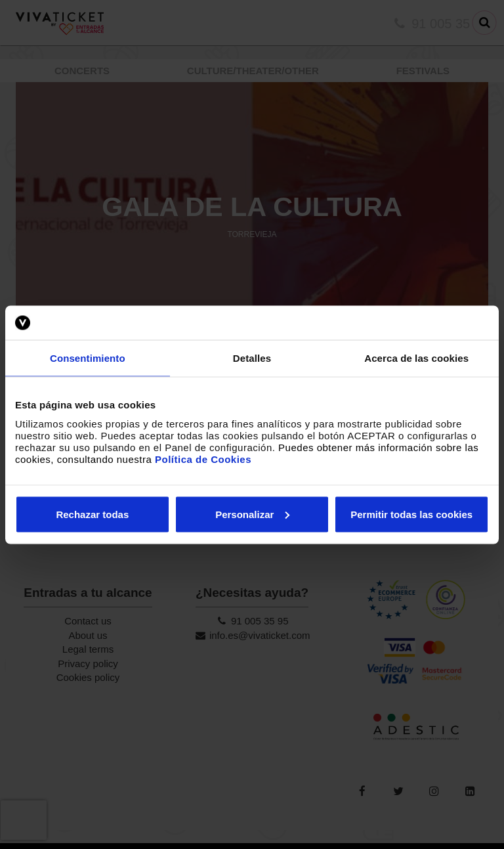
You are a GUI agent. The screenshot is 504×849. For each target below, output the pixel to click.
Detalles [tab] (252, 358)
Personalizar (252, 514)
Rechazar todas (92, 514)
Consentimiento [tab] (88, 358)
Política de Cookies (203, 459)
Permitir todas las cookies (411, 514)
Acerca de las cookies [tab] (416, 358)
